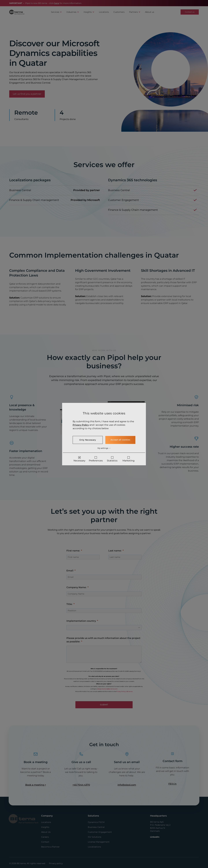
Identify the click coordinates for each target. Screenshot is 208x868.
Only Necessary (87, 440)
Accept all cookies (121, 440)
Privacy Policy (80, 425)
